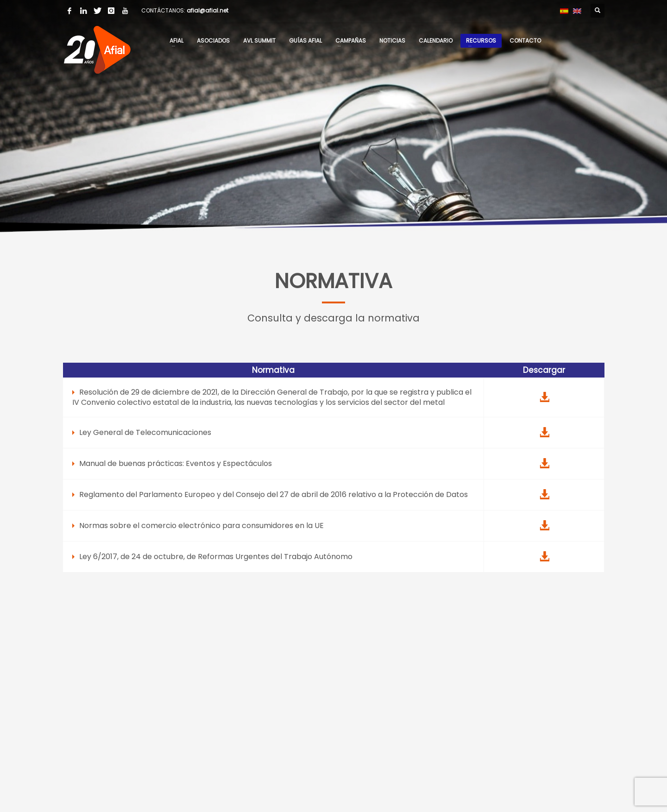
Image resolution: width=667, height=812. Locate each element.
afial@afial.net (208, 10)
